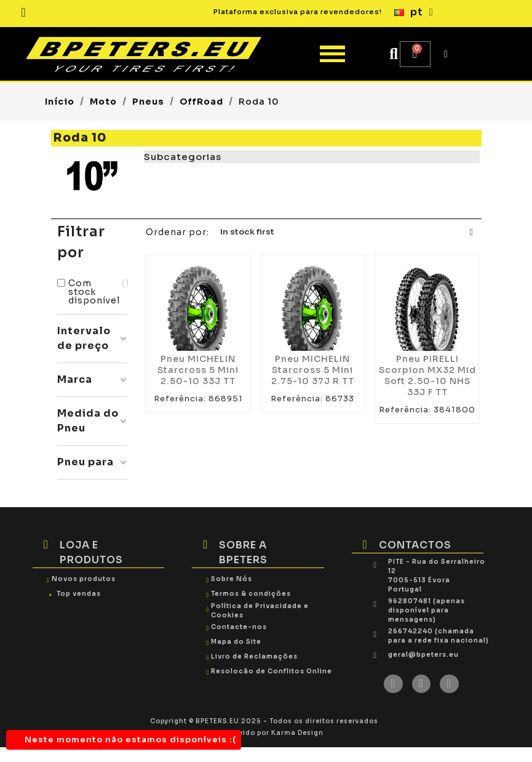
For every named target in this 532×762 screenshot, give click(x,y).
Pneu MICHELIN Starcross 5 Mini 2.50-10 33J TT (198, 370)
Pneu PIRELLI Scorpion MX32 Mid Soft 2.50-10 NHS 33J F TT (427, 375)
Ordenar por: (177, 232)
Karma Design (297, 733)
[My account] (446, 54)
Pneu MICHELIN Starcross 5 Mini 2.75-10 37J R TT (313, 370)
